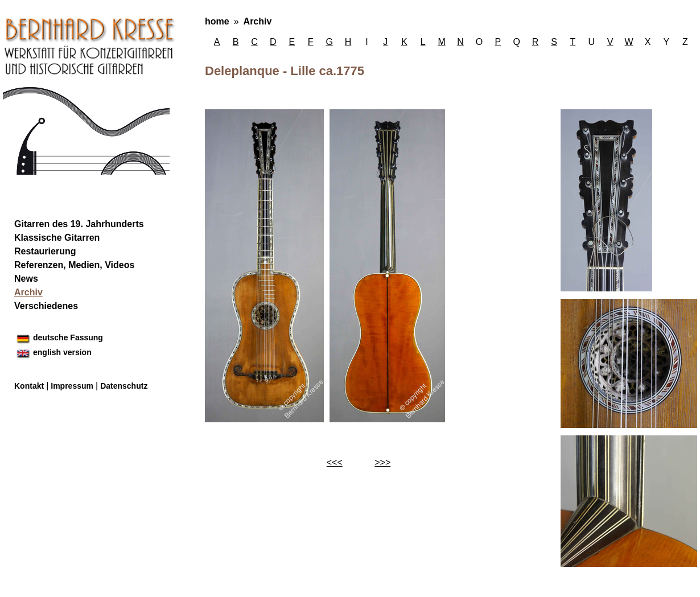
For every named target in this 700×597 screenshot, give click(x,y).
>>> (382, 462)
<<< (335, 462)
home (217, 21)
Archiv (258, 21)
